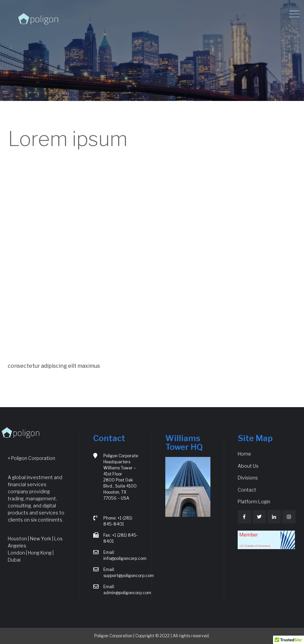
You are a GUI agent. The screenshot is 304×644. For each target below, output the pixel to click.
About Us (248, 466)
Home (244, 454)
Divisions (248, 478)
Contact (247, 490)
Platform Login (254, 502)
